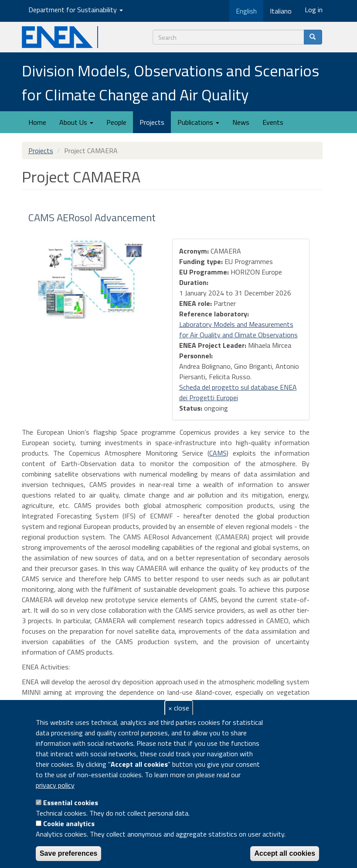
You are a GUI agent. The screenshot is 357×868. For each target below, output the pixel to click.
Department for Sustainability (76, 10)
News (241, 122)
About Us (76, 122)
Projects (152, 122)
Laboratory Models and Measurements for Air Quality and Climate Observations (238, 329)
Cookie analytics (69, 823)
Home (37, 122)
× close (179, 708)
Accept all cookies (285, 853)
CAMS (218, 453)
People (116, 122)
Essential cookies (71, 803)
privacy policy (55, 785)
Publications (198, 122)
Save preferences (69, 853)
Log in (314, 10)
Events (273, 122)
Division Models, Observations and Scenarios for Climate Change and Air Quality (170, 82)
